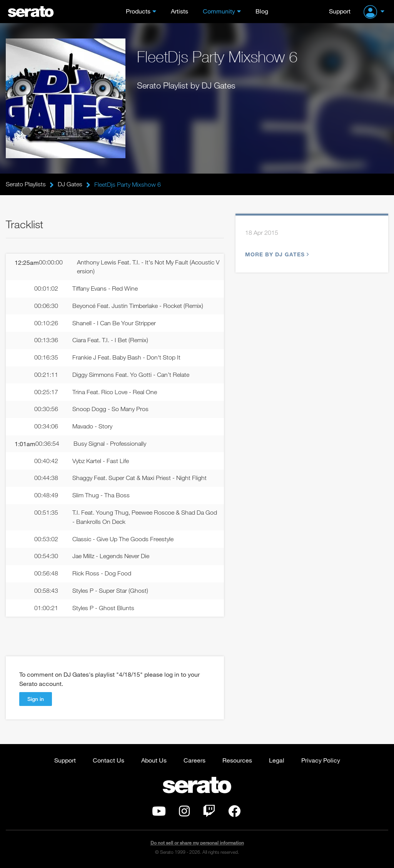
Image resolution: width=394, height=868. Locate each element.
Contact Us (109, 760)
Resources (237, 760)
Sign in (36, 699)
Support (340, 11)
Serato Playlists (26, 184)
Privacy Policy (321, 760)
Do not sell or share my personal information (197, 843)
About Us (154, 760)
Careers (194, 760)
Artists (179, 11)
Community (219, 11)
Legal (277, 760)
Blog (262, 11)
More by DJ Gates (276, 254)
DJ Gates (70, 184)
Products (138, 11)
